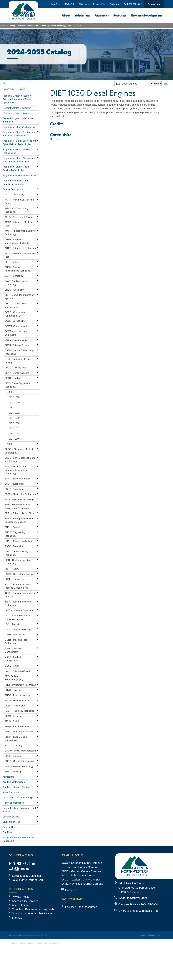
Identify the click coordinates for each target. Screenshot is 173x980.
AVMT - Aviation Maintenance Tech (20, 255)
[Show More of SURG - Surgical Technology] (38, 761)
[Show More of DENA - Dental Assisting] (38, 373)
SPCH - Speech (13, 756)
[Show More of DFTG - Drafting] (38, 378)
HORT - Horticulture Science (19, 574)
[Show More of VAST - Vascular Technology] (38, 766)
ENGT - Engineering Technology (15, 534)
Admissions (83, 15)
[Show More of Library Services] (38, 816)
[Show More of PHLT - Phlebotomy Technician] (38, 684)
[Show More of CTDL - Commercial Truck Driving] (38, 359)
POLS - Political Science (17, 700)
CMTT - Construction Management (15, 305)
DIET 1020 (14, 418)
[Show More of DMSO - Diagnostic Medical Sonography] (38, 449)
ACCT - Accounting (14, 194)
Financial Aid (99, 4)
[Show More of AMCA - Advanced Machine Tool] (38, 222)
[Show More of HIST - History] (38, 568)
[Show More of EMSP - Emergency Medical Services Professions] (38, 518)
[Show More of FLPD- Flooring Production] (38, 541)
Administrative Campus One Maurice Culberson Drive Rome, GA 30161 (137, 888)
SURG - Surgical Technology (19, 761)
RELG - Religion (13, 721)
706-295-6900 (149, 904)
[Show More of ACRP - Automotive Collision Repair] (38, 199)
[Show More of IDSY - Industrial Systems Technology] (38, 601)
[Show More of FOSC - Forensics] (38, 546)
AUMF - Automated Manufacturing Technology (18, 241)
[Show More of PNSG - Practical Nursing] (38, 695)
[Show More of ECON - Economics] (38, 483)
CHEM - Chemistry (14, 290)
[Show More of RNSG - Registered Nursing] (38, 731)
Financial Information (13, 803)
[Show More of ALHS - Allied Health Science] (38, 217)
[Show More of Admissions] (38, 776)
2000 (9, 444)
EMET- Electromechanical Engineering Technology (18, 506)
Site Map (7, 832)
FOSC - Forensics (14, 546)
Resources (120, 15)
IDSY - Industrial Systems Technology (18, 604)
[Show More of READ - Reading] (38, 716)
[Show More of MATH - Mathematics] (38, 634)
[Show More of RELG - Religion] (38, 721)
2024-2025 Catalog (8, 26)
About (66, 15)
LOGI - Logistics (13, 624)
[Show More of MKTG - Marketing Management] (38, 657)
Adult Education (11, 792)
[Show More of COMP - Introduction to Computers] (38, 331)
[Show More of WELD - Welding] (38, 771)
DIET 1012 (14, 413)
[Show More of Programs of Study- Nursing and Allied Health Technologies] (38, 158)
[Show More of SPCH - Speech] (38, 756)
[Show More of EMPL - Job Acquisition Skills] (38, 513)
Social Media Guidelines (27, 876)
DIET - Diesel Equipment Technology (51, 26)
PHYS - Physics (13, 690)
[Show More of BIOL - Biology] (38, 262)
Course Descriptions (25, 26)
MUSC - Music (12, 666)
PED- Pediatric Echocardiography (14, 678)
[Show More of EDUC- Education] (38, 489)
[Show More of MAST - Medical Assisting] (38, 629)
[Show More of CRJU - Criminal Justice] (38, 345)
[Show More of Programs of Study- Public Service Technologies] (38, 166)
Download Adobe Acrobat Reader (32, 913)
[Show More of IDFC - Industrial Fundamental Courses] (38, 593)
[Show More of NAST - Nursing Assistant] (38, 671)
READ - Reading (13, 716)
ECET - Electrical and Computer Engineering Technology (16, 470)
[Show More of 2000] (38, 444)
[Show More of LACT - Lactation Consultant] (38, 610)
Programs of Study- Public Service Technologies (16, 169)
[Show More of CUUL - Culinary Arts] (38, 367)
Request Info (154, 4)
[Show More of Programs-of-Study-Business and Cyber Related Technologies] (38, 140)
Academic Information (14, 782)
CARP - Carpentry (14, 276)
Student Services (11, 822)
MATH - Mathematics (15, 635)
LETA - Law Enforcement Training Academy (17, 617)
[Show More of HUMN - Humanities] (38, 579)
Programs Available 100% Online (19, 175)
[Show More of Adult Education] (38, 792)
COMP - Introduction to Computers (16, 333)
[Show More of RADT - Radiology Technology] (38, 710)
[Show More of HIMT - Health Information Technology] (38, 560)
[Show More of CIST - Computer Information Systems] (38, 294)
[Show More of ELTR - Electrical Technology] (38, 499)
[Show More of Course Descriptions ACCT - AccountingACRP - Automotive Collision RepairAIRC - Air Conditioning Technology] (38, 189)
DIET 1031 (14, 428)
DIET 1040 (14, 439)
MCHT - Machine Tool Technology (16, 642)
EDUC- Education (14, 489)
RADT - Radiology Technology (20, 711)
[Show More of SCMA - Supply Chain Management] (38, 736)
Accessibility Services (25, 901)
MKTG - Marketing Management (14, 659)
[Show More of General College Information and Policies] (38, 808)
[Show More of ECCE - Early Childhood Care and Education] (38, 457)
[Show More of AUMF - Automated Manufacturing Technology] (38, 239)
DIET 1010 (14, 402)
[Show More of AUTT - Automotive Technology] (38, 248)
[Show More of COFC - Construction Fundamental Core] (38, 312)
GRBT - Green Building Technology (16, 553)
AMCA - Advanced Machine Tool (19, 224)
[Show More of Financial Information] (38, 802)
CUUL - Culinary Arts (15, 368)
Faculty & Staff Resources (81, 907)
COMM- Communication (17, 326)
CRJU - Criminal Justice (17, 345)
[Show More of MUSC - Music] (38, 665)
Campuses (72, 890)
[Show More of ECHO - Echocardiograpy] (38, 478)
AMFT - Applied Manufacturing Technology (20, 233)
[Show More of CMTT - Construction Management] (38, 303)
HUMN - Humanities (15, 579)
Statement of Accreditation (16, 113)
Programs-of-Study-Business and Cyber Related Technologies (19, 143)
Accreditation (20, 905)
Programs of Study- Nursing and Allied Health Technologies (19, 160)
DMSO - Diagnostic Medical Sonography (19, 451)
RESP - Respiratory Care (17, 727)
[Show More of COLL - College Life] (38, 320)
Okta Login (84, 4)
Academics (102, 15)
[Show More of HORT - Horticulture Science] (38, 574)
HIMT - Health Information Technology (18, 562)
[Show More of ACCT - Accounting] (38, 194)
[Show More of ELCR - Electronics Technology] (38, 494)
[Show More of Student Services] (38, 821)
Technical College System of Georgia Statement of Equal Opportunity (17, 99)
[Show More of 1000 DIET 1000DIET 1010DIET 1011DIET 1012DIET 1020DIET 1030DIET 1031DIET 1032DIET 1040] (38, 392)
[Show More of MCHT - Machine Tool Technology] (38, 639)
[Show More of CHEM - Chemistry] (38, 289)
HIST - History (12, 569)
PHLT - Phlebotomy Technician (20, 685)
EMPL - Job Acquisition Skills (19, 513)
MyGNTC (70, 4)
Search (22, 89)
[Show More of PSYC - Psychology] (38, 705)
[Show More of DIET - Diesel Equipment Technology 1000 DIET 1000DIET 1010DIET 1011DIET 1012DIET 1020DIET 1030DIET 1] (38, 383)
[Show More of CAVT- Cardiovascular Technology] (38, 281)
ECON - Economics (15, 484)
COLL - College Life (15, 321)
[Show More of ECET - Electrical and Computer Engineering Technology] (38, 466)
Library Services (11, 817)
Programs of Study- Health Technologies (16, 151)
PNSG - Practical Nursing (18, 695)
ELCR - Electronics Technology (20, 494)
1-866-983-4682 (133, 4)
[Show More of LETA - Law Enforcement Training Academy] (38, 615)
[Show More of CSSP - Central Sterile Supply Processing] (38, 350)
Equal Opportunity (149, 935)
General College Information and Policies (19, 810)
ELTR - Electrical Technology (19, 500)
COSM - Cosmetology (16, 340)
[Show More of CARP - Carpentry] (38, 275)
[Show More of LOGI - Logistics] (38, 624)
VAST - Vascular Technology (19, 766)
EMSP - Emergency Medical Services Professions (19, 520)
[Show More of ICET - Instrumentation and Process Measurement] (38, 584)
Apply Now (115, 4)
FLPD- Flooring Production (18, 541)
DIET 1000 (14, 397)
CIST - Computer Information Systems (19, 297)
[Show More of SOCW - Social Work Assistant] (38, 750)
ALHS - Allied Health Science (19, 217)
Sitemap (17, 918)
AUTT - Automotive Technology (20, 248)
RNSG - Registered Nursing (19, 732)
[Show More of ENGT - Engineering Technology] (38, 532)
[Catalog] (133, 84)
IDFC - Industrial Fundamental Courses (20, 595)
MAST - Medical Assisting (18, 629)
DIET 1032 (14, 434)
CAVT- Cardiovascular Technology (16, 283)
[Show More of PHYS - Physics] (38, 690)
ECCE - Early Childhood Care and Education (20, 460)
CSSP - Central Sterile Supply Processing (20, 352)
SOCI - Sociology (13, 746)
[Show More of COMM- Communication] (38, 326)
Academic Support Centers (16, 787)
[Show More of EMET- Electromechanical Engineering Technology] (38, 504)
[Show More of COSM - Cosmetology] (38, 340)
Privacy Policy (20, 897)
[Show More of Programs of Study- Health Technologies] (38, 149)
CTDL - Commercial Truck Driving (18, 361)
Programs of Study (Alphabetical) (19, 127)
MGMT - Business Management (14, 650)
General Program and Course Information (18, 120)
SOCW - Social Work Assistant (20, 751)
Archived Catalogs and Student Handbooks (18, 839)
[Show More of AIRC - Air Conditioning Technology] (38, 208)
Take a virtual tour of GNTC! (29, 880)
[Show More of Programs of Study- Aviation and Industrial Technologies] (38, 132)
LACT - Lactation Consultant (19, 610)
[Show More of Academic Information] (38, 782)
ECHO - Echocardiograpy (18, 479)
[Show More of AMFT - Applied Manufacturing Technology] (38, 230)
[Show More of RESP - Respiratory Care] (38, 726)
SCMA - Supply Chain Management (16, 739)
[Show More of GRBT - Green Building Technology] (38, 551)
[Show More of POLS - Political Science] (38, 700)
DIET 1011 (14, 408)
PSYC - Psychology (15, 706)
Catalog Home (10, 827)
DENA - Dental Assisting (17, 373)
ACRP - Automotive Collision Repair (19, 202)
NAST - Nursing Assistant (18, 671)
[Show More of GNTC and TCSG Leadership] (38, 797)
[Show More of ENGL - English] (38, 527)
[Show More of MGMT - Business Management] (38, 648)
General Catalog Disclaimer (17, 108)
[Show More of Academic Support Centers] (38, 787)
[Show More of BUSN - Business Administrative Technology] (38, 267)
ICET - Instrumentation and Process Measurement (18, 586)
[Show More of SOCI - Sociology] (38, 745)
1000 (69, 26)
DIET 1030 (14, 423)
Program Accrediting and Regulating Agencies (15, 182)
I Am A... (55, 4)
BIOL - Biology (12, 262)
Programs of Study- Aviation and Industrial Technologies (19, 134)
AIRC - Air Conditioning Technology (16, 210)
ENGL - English (13, 527)
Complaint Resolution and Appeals (33, 909)
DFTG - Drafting (13, 378)
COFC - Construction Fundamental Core (15, 314)
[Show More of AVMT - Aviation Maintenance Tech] (38, 253)
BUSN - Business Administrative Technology (18, 269)
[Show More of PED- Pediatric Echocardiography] (38, 676)
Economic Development (147, 15)
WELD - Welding (13, 772)
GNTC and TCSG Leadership (18, 798)
